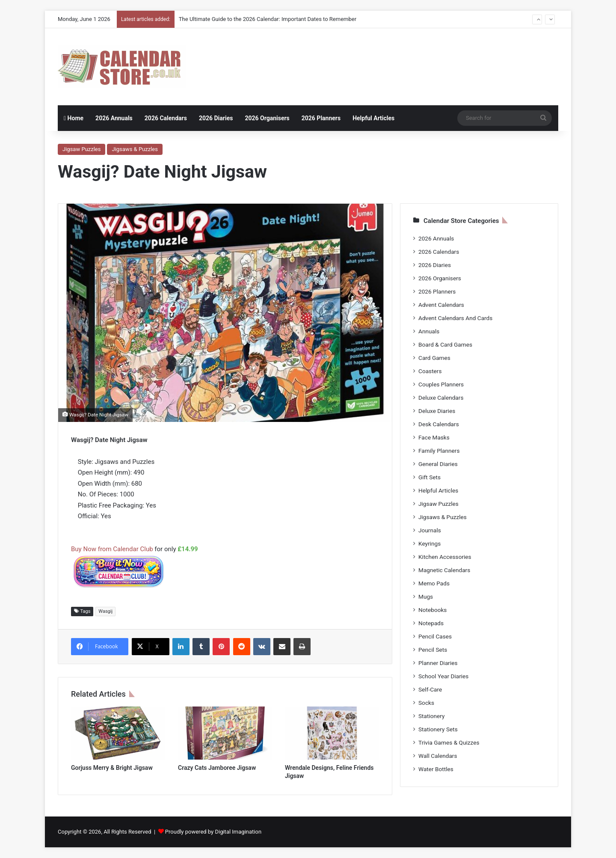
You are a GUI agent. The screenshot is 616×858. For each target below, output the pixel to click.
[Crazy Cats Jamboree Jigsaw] (225, 733)
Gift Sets (429, 477)
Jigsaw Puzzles (81, 149)
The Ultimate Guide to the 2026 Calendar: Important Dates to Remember (268, 19)
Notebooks (432, 610)
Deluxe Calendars (441, 398)
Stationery (432, 716)
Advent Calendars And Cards (455, 318)
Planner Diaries (438, 663)
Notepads (431, 623)
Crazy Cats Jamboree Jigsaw (217, 768)
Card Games (434, 358)
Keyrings (429, 543)
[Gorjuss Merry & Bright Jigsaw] (118, 733)
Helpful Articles (373, 118)
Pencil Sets (433, 650)
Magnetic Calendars (444, 570)
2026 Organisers (267, 118)
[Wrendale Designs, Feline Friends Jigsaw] (332, 733)
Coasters (430, 371)
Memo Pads (434, 583)
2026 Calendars (166, 118)
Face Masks (434, 437)
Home (74, 118)
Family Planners (439, 451)
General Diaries (438, 464)
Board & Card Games (445, 344)
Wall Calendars (438, 756)
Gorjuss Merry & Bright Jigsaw (112, 768)
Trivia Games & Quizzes (449, 742)
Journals (430, 530)
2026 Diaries (216, 118)
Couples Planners (441, 384)
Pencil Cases (435, 636)
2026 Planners (321, 118)
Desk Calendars (439, 424)
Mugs (426, 597)
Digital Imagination (238, 832)
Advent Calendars (441, 305)
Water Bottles (436, 769)
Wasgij (105, 611)
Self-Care (430, 689)
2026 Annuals (114, 118)
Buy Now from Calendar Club (112, 549)
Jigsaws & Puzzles (135, 149)
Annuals (429, 331)
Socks (426, 703)
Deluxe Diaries (437, 411)
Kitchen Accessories (445, 557)
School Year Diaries (443, 676)
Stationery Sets (438, 729)
